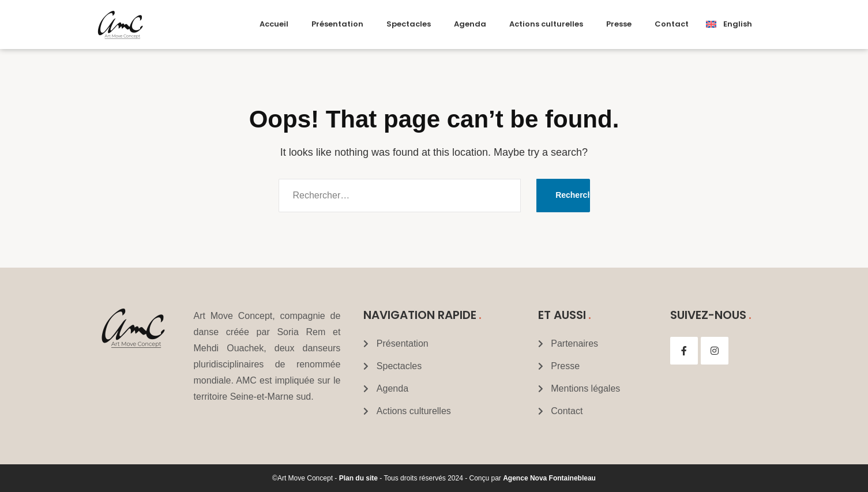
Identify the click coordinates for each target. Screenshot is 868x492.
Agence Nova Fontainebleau (549, 478)
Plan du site (358, 478)
